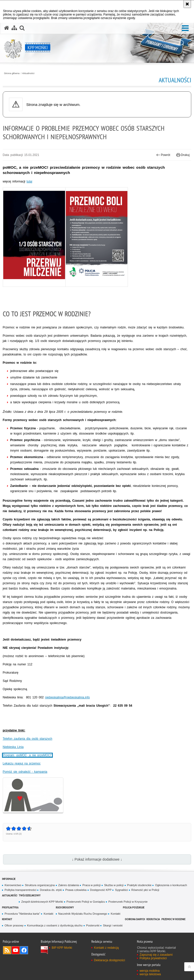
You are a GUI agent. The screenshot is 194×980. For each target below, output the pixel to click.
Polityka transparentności (20, 890)
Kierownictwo (13, 885)
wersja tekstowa (150, 974)
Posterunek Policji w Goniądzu (86, 902)
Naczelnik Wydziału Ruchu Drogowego (83, 914)
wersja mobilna (149, 971)
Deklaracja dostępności (109, 960)
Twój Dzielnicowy (30, 895)
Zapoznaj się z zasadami (156, 955)
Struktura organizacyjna (40, 885)
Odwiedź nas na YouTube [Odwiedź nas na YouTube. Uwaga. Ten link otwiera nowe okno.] (16, 950)
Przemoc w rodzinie (173, 919)
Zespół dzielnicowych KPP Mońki (42, 902)
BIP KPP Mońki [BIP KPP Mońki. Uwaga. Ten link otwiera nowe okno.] (62, 948)
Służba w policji (114, 885)
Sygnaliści (121, 890)
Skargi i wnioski (113, 925)
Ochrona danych (135, 919)
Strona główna (12, 73)
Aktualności (28, 73)
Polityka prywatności (153, 958)
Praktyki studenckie (139, 885)
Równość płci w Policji (145, 890)
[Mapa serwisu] (14, 28)
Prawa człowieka (76, 890)
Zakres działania (69, 885)
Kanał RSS (7, 950)
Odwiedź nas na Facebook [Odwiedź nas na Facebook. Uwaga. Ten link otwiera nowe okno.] (24, 950)
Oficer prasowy (14, 925)
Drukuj (183, 155)
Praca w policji (91, 885)
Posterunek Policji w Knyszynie (128, 902)
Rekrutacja (153, 919)
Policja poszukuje (134, 907)
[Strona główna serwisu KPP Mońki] (7, 28)
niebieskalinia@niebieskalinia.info (67, 697)
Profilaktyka (10, 907)
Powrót (163, 155)
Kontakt (48, 914)
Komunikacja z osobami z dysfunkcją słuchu (55, 925)
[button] (185, 28)
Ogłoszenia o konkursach (171, 885)
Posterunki (93, 925)
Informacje (9, 879)
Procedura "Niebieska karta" (22, 914)
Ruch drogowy (65, 907)
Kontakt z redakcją (106, 948)
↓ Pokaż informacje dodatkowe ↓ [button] (97, 859)
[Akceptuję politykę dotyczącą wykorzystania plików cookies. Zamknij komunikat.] (187, 4)
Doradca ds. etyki (51, 890)
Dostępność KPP (101, 890)
